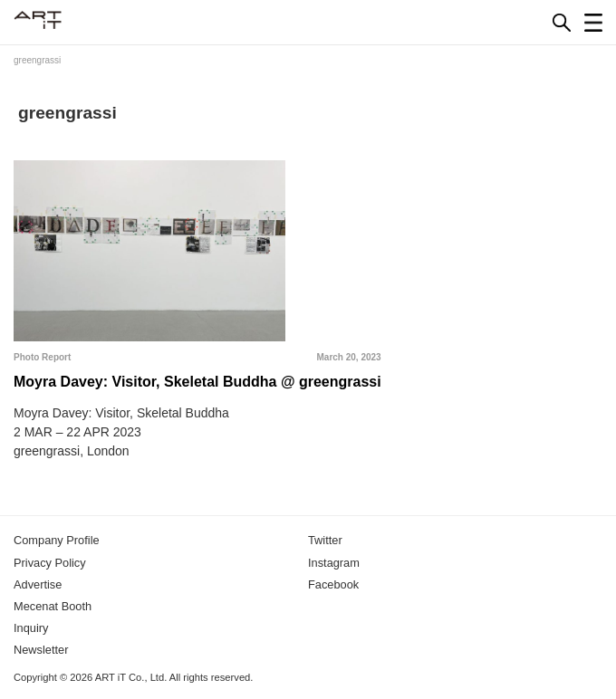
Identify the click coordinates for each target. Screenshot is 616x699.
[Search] (562, 23)
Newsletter (41, 650)
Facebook (333, 584)
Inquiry (31, 628)
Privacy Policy (50, 563)
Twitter (325, 540)
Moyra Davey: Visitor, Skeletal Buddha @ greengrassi (197, 382)
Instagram (334, 563)
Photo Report (42, 357)
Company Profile (57, 540)
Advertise (38, 584)
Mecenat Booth (53, 606)
